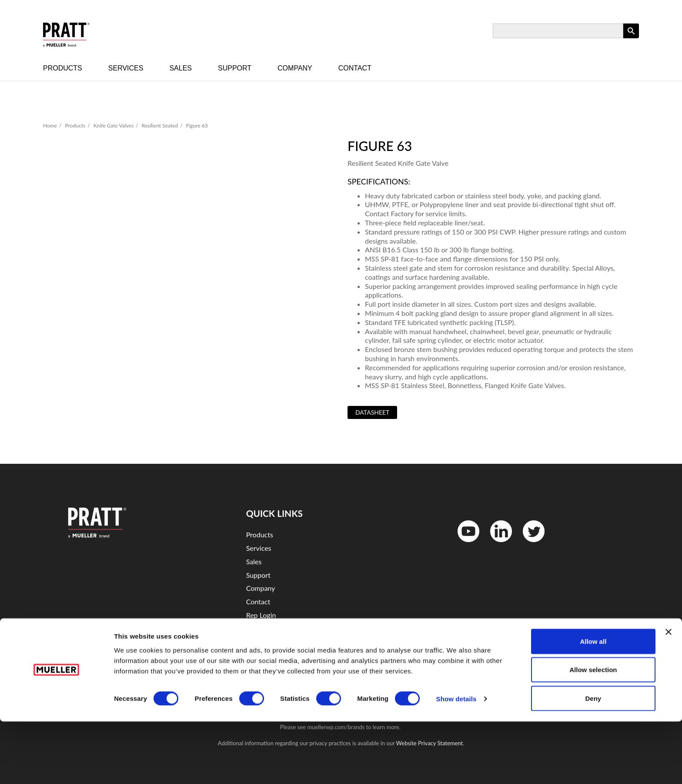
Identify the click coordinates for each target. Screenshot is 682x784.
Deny (593, 761)
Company (295, 68)
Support (235, 68)
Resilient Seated (160, 126)
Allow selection (593, 732)
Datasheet (372, 412)
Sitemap (259, 655)
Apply (631, 38)
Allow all (593, 704)
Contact (355, 68)
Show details (456, 762)
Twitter (528, 544)
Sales (181, 68)
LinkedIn (497, 544)
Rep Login (261, 615)
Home (50, 126)
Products (63, 68)
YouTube (464, 544)
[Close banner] (669, 694)
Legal (254, 628)
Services (126, 68)
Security (259, 642)
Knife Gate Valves (114, 126)
